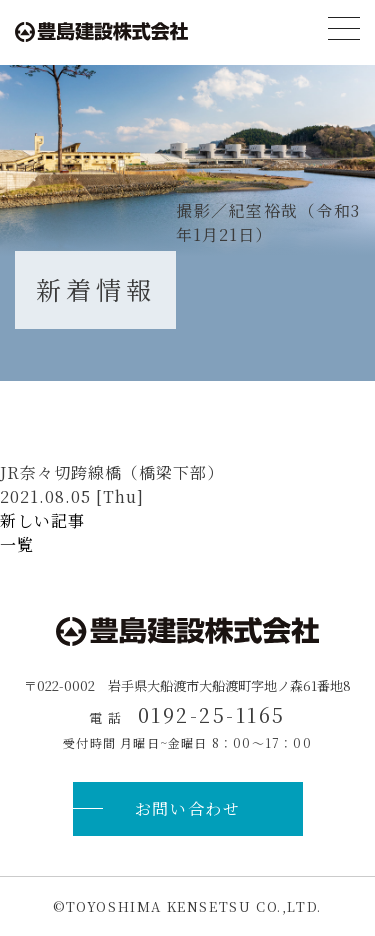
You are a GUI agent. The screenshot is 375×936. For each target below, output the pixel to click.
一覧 (17, 544)
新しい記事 (42, 520)
